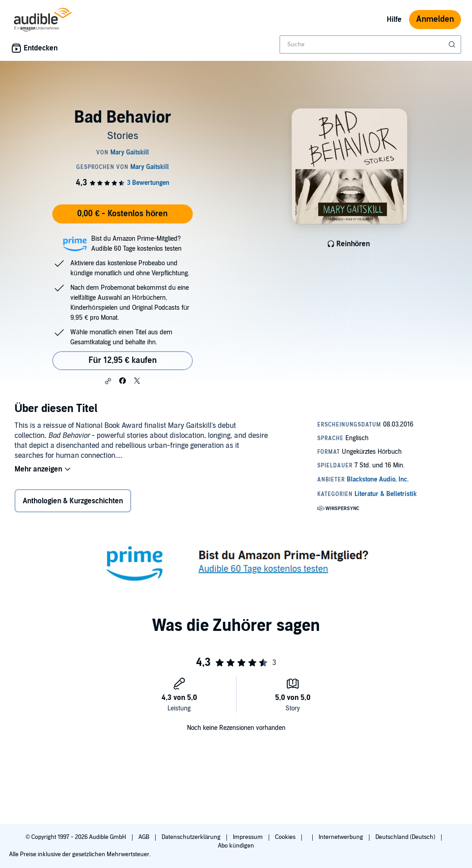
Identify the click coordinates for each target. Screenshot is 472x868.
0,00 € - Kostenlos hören (122, 214)
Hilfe (394, 20)
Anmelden (435, 19)
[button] (108, 381)
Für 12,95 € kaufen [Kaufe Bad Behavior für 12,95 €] (123, 360)
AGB (145, 837)
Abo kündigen (236, 846)
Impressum (248, 837)
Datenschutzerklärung (192, 837)
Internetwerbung (342, 837)
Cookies (286, 837)
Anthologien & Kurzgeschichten (73, 501)
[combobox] (370, 45)
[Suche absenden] (453, 45)
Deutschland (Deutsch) (406, 837)
